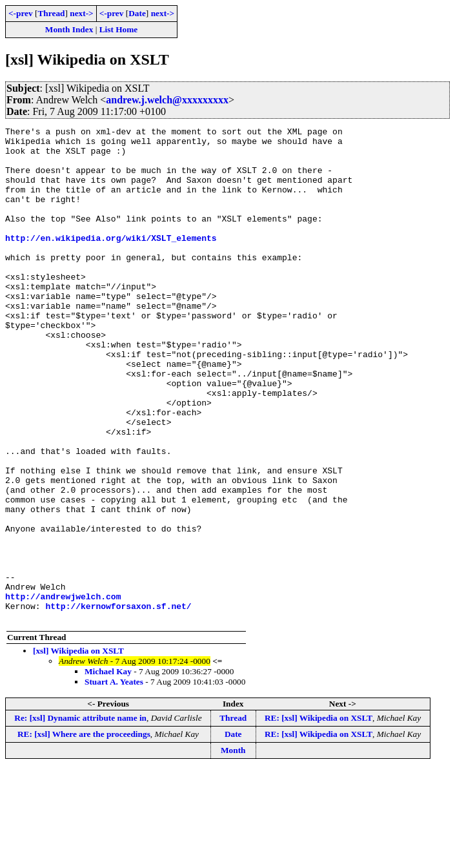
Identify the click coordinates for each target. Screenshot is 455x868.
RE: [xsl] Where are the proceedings (84, 833)
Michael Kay (108, 770)
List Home (119, 29)
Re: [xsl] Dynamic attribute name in (80, 817)
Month (233, 849)
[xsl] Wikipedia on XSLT (78, 749)
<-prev (21, 13)
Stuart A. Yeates (114, 780)
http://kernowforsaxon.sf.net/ (118, 703)
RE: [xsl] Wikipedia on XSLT (318, 817)
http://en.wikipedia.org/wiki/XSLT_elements (111, 261)
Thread (51, 13)
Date (137, 13)
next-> (81, 13)
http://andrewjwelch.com (63, 691)
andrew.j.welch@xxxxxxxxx (167, 100)
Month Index (69, 29)
